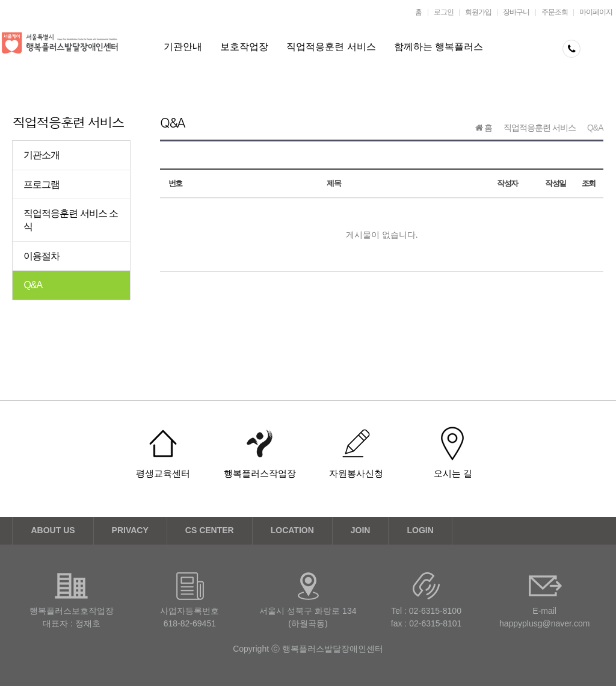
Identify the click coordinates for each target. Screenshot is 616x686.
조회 (589, 183)
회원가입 (478, 12)
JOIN (361, 530)
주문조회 (555, 12)
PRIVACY (130, 530)
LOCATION (292, 530)
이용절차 (42, 256)
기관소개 (42, 155)
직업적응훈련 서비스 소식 (71, 220)
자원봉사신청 (356, 473)
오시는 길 (453, 473)
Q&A (33, 285)
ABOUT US (53, 530)
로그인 (444, 12)
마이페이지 (596, 12)
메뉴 (601, 53)
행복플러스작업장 (260, 473)
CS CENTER (210, 530)
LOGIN (420, 530)
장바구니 (516, 12)
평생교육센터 (163, 473)
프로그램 (42, 184)
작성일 (556, 183)
